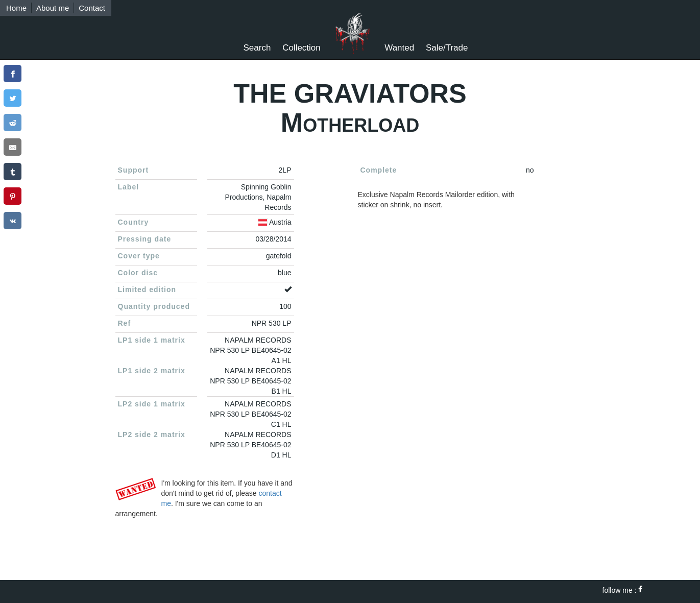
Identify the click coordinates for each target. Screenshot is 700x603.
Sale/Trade (447, 48)
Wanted (399, 48)
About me (53, 8)
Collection (301, 48)
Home (16, 8)
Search (257, 48)
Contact (92, 8)
